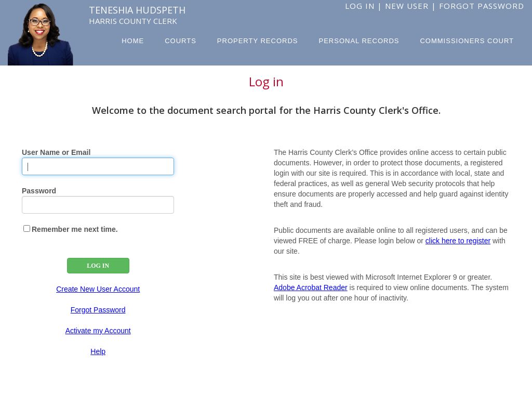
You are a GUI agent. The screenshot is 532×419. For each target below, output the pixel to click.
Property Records (258, 41)
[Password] (98, 205)
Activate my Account (98, 331)
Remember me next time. (75, 229)
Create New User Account (98, 289)
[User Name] (98, 166)
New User (407, 6)
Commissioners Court (467, 41)
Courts (181, 41)
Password (39, 191)
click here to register (458, 241)
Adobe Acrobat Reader (311, 287)
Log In (360, 6)
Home (133, 41)
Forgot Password (482, 6)
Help (98, 351)
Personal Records (359, 41)
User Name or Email (56, 152)
